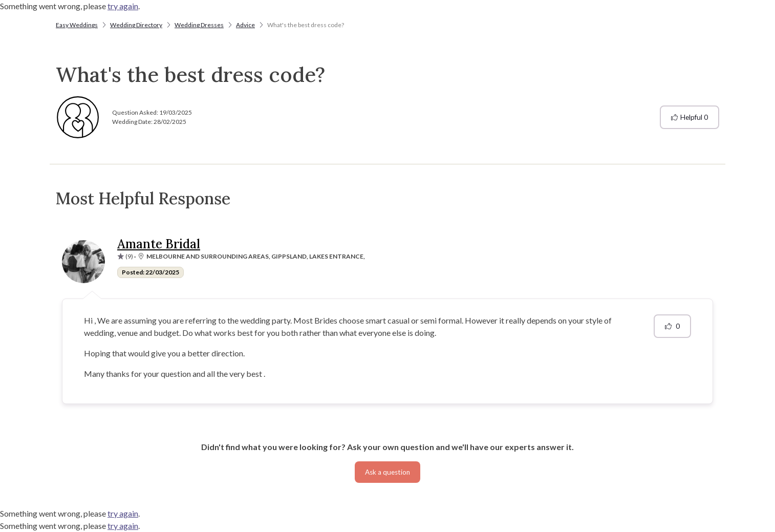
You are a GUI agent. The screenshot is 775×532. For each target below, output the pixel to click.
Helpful (690, 117)
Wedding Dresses (199, 25)
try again (123, 6)
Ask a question (387, 472)
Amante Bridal (159, 244)
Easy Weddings (77, 25)
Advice (245, 25)
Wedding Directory (136, 25)
